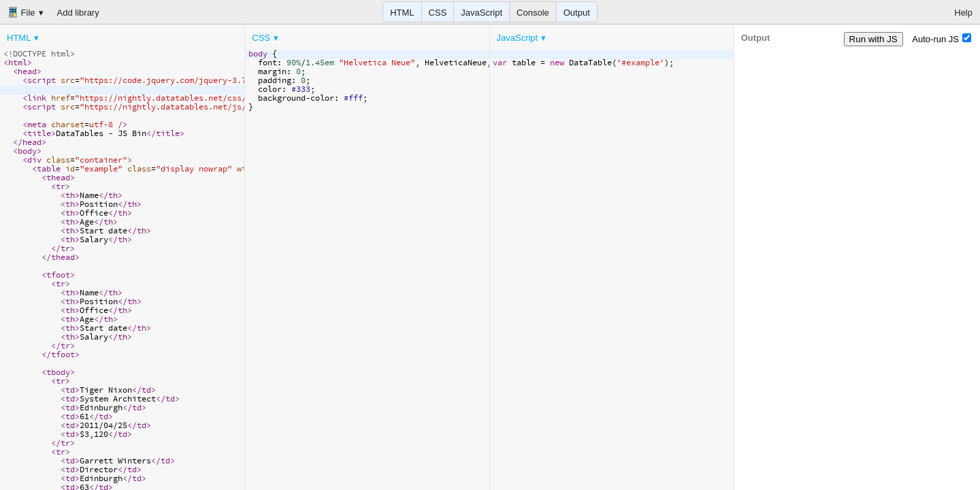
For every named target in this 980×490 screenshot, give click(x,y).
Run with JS (873, 39)
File (21, 12)
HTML (402, 13)
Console (533, 13)
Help (963, 13)
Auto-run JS (942, 39)
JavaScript (481, 13)
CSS (438, 13)
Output (577, 13)
